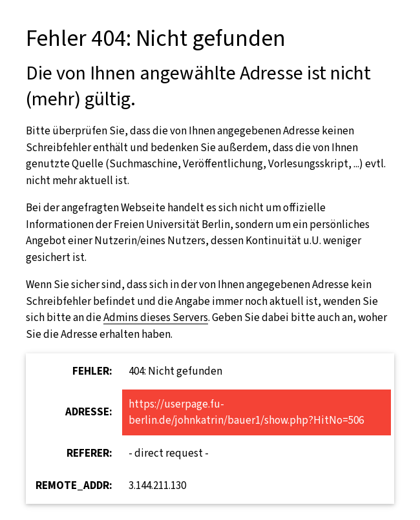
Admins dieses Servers (156, 317)
